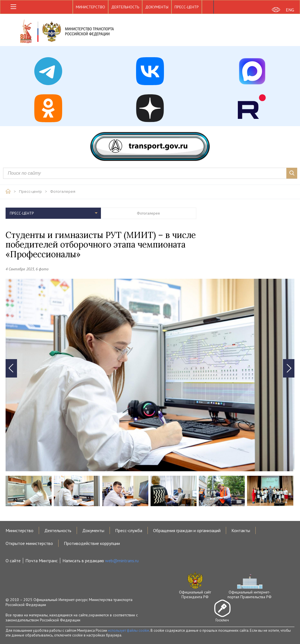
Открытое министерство (29, 543)
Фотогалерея (63, 192)
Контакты (241, 530)
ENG (290, 10)
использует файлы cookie (129, 630)
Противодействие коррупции (92, 543)
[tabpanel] (150, 375)
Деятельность (125, 7)
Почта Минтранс (42, 561)
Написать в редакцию (101, 561)
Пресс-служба (129, 530)
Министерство (90, 7)
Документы (157, 7)
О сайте (13, 561)
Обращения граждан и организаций (187, 530)
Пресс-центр (187, 7)
